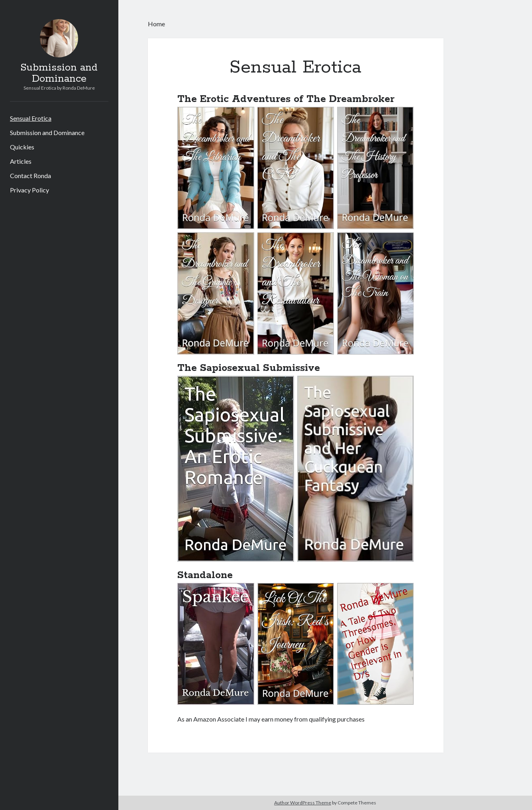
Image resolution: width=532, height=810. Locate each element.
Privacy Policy (29, 190)
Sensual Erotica (31, 118)
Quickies (22, 147)
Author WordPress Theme (303, 803)
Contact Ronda (30, 176)
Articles (21, 161)
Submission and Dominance (59, 73)
